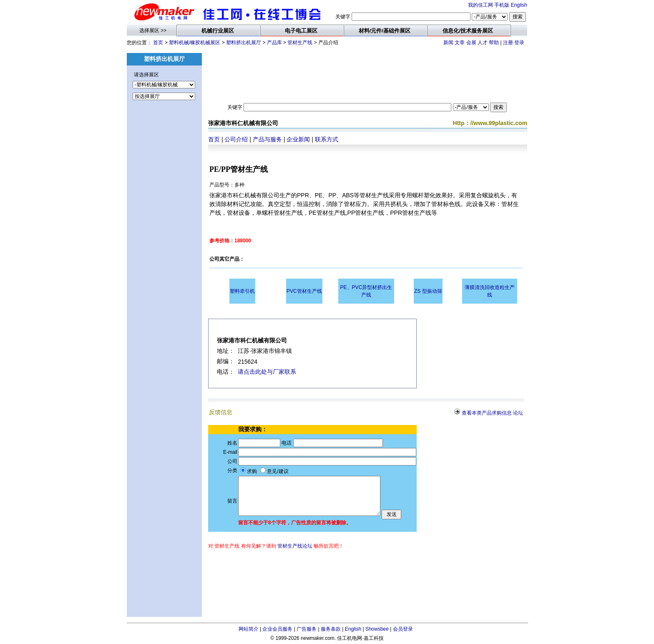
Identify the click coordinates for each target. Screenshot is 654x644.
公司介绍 (236, 139)
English (519, 5)
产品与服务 (267, 139)
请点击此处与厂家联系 (267, 372)
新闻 (448, 43)
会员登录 (403, 629)
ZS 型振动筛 (428, 291)
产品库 (274, 43)
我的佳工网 (480, 5)
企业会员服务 (277, 629)
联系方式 (327, 139)
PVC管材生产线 (304, 291)
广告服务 (307, 629)
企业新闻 (298, 139)
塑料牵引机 (242, 291)
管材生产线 (300, 43)
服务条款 (331, 629)
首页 (158, 43)
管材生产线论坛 (295, 546)
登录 (519, 43)
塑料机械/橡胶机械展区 (195, 43)
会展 (471, 43)
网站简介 (249, 629)
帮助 (494, 43)
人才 (483, 43)
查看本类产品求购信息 (487, 413)
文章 (460, 43)
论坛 (518, 413)
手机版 (502, 5)
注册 (508, 43)
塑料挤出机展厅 (244, 43)
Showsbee (377, 629)
